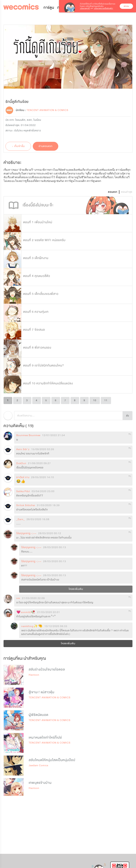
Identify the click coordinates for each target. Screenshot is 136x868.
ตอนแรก (113, 192)
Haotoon (34, 675)
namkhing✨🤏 (32, 626)
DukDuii (21, 463)
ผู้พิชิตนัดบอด (39, 715)
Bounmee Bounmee (28, 435)
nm (18, 598)
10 (95, 400)
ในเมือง (37, 120)
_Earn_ (21, 519)
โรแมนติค (20, 120)
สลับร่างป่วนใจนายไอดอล (47, 669)
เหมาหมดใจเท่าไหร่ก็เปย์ (45, 738)
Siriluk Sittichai (26, 505)
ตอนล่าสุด (127, 192)
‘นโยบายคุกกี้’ (85, 8)
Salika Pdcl (23, 491)
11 (106, 400)
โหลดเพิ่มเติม (76, 589)
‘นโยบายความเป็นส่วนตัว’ (104, 8)
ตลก (29, 120)
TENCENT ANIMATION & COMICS (50, 698)
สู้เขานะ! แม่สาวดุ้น (42, 692)
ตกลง (126, 6)
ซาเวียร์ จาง (23, 477)
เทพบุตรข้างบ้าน (40, 783)
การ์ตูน (49, 8)
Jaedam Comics (39, 765)
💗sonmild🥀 (26, 612)
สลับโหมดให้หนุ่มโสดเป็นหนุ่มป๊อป (52, 760)
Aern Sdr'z (23, 449)
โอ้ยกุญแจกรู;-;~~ (26, 533)
